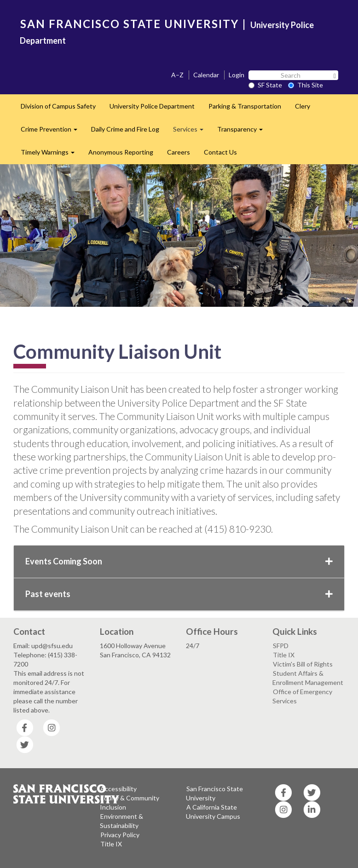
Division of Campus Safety (58, 106)
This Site (306, 85)
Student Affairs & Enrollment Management (308, 678)
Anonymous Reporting (121, 152)
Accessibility (118, 789)
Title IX (284, 655)
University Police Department (152, 106)
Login (237, 75)
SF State (265, 85)
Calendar (206, 75)
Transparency (243, 132)
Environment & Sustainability (121, 821)
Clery (303, 106)
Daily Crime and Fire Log (125, 129)
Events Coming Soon (179, 561)
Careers (179, 152)
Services (192, 132)
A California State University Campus (213, 812)
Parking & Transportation (245, 106)
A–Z (177, 75)
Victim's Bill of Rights (303, 664)
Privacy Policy (120, 835)
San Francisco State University (214, 793)
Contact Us (220, 152)
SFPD (281, 646)
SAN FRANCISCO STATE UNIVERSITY (130, 24)
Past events (179, 594)
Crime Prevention (52, 132)
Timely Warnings (51, 155)
